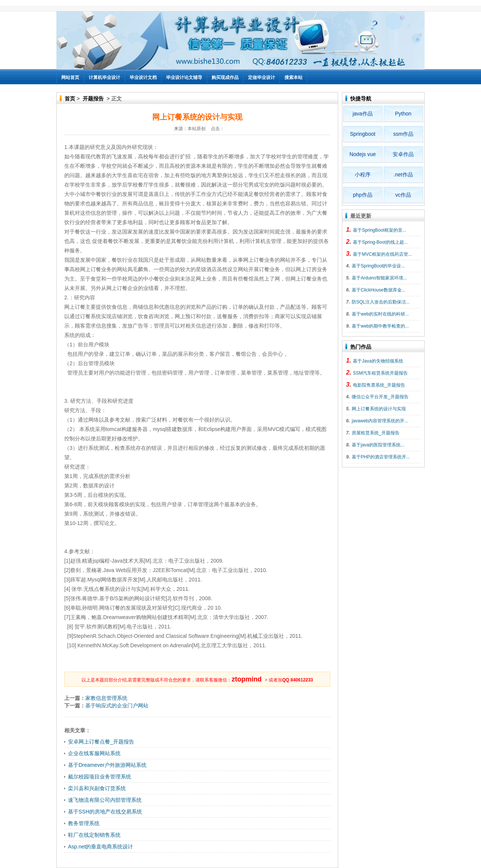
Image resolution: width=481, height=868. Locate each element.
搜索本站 (293, 77)
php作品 (362, 195)
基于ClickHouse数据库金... (379, 290)
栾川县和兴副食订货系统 (97, 788)
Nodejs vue (363, 154)
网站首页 (70, 77)
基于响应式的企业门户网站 (117, 706)
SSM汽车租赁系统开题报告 (380, 373)
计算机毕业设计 (104, 77)
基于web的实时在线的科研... (380, 314)
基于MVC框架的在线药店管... (382, 254)
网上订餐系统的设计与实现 (379, 409)
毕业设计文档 (143, 77)
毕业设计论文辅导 (184, 77)
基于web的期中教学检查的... (380, 326)
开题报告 (93, 99)
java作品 (363, 114)
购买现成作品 (225, 77)
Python (403, 114)
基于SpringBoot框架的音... (379, 230)
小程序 (363, 175)
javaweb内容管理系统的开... (380, 421)
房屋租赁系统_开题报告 (376, 433)
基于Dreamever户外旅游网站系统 (107, 765)
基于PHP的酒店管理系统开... (381, 457)
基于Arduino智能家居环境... (379, 278)
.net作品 (403, 175)
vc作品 (403, 195)
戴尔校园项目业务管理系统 (100, 777)
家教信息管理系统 (106, 698)
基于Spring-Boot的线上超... (380, 242)
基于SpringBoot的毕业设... (378, 266)
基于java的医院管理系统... (378, 445)
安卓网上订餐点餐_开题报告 (101, 742)
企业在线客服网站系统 (94, 753)
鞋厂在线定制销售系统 (94, 835)
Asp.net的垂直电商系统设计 (101, 847)
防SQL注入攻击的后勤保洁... (381, 302)
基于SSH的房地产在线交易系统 (105, 812)
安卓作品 (403, 154)
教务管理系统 (84, 823)
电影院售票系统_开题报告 (379, 385)
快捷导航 (361, 99)
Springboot (363, 134)
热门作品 (361, 347)
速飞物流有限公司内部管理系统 (105, 800)
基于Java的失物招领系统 (378, 361)
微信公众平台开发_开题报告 (380, 397)
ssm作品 (403, 134)
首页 (70, 99)
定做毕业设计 (262, 77)
